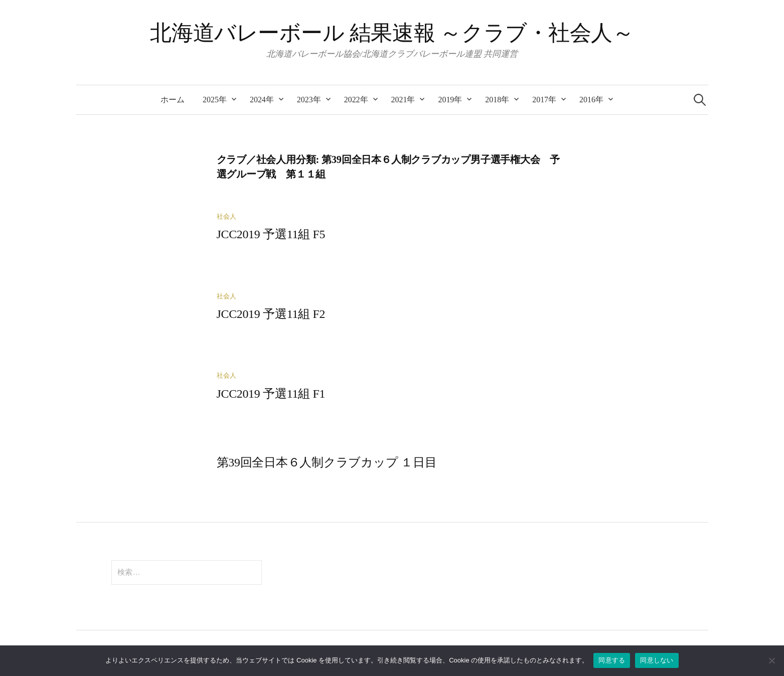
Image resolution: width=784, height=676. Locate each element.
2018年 (497, 100)
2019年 (450, 100)
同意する (612, 660)
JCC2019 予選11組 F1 (271, 394)
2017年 (544, 100)
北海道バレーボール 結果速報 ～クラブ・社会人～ (392, 33)
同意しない (657, 660)
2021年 (403, 100)
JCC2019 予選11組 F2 (271, 314)
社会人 (226, 217)
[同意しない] (771, 660)
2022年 (356, 100)
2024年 (262, 100)
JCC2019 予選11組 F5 (271, 234)
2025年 (215, 100)
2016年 (591, 100)
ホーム (173, 100)
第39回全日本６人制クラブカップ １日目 (327, 462)
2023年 (309, 100)
